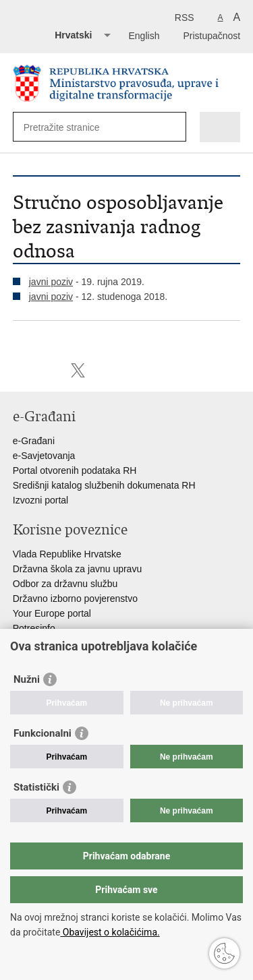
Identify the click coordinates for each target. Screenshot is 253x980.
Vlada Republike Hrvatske (67, 554)
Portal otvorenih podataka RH (75, 470)
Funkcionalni (43, 733)
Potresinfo (34, 628)
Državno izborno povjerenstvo (75, 599)
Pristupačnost (212, 36)
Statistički (36, 787)
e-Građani (34, 441)
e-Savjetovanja (44, 456)
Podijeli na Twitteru (78, 370)
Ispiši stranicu (20, 370)
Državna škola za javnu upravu (77, 569)
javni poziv (51, 282)
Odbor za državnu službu (65, 584)
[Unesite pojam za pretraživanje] (73, 127)
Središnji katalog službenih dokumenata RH (104, 485)
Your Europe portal (52, 613)
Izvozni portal (40, 500)
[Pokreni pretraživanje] (173, 127)
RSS (185, 18)
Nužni (27, 679)
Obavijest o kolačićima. (110, 932)
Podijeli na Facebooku (49, 370)
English (144, 36)
